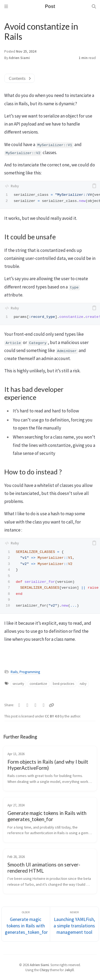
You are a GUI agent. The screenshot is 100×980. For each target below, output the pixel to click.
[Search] (94, 6)
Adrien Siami (19, 58)
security (18, 684)
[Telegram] (36, 705)
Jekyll (69, 970)
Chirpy (44, 970)
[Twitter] (19, 705)
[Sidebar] (6, 6)
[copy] (94, 186)
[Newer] (74, 924)
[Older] (26, 924)
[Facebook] (28, 705)
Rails (14, 672)
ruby (83, 684)
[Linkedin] (44, 705)
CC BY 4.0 (52, 716)
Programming (30, 672)
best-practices (63, 684)
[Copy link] (51, 705)
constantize (38, 684)
